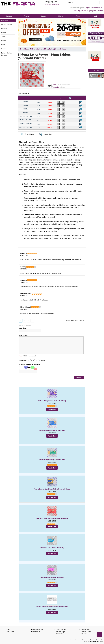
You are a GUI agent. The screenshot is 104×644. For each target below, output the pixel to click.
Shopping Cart (91, 11)
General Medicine (7, 24)
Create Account (61, 630)
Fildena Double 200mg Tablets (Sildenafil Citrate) (52, 607)
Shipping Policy (86, 632)
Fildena (26, 16)
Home (76, 11)
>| (32, 321)
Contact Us (60, 634)
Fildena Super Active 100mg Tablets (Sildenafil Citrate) (52, 489)
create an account (96, 8)
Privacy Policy (85, 630)
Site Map (84, 634)
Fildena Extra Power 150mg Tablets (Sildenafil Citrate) (48, 49)
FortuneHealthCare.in (63, 85)
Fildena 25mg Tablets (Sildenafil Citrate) (52, 460)
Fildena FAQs (36, 632)
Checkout (100, 11)
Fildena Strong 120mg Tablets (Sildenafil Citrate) (52, 518)
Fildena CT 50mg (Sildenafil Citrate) (52, 548)
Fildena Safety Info (37, 630)
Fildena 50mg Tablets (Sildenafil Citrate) (52, 430)
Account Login (61, 632)
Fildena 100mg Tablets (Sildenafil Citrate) (52, 401)
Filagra (61, 16)
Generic (95, 16)
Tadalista (43, 16)
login (87, 8)
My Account (82, 11)
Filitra (78, 16)
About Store (10, 632)
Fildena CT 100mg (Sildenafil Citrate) (52, 577)
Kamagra (9, 16)
